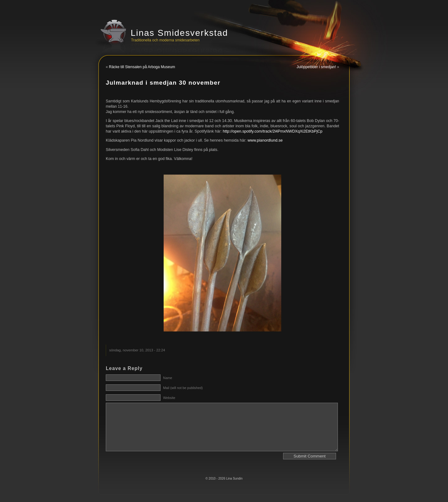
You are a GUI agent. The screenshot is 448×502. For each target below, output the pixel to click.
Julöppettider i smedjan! (316, 67)
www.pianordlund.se (265, 140)
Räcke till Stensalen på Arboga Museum (142, 67)
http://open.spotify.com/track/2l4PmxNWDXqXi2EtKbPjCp (273, 131)
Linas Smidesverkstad (179, 33)
